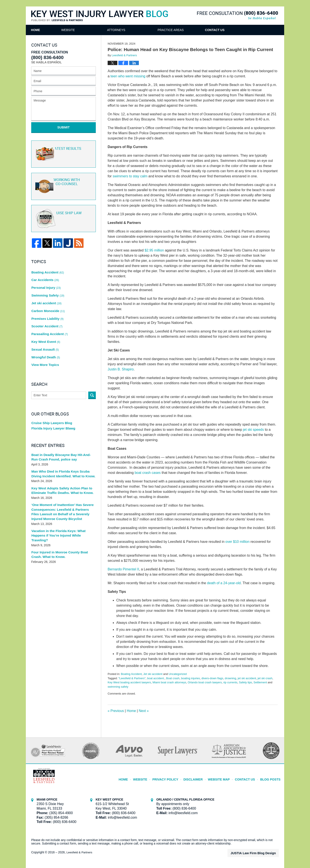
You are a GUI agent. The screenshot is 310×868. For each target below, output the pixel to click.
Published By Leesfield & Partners (237, 15)
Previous (116, 711)
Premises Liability (46, 305)
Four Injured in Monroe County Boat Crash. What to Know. (63, 527)
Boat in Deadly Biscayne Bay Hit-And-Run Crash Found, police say (62, 436)
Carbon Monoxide (47, 298)
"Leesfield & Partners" (132, 678)
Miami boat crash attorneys (169, 682)
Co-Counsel (63, 183)
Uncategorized (178, 674)
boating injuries (190, 678)
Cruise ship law (63, 215)
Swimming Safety (47, 286)
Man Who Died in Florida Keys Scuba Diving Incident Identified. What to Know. (63, 453)
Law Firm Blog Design (258, 853)
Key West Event (45, 324)
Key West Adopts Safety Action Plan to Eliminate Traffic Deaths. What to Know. (60, 469)
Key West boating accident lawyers (129, 682)
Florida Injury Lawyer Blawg (52, 407)
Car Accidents (44, 273)
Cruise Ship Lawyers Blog (50, 401)
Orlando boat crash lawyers (205, 682)
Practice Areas (193, 30)
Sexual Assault (44, 330)
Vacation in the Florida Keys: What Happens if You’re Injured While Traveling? (63, 510)
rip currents (230, 682)
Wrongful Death (45, 337)
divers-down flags (212, 678)
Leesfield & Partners (80, 852)
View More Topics (44, 343)
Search (92, 373)
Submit (64, 127)
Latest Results (63, 151)
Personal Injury (45, 279)
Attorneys (138, 30)
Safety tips (246, 682)
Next (144, 711)
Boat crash (173, 678)
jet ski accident (247, 678)
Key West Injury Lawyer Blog (100, 16)
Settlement (260, 682)
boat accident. (156, 678)
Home (46, 30)
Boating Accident (131, 674)
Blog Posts (271, 777)
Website (90, 30)
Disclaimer (199, 777)
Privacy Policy (174, 777)
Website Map (223, 777)
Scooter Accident (46, 311)
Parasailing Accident (48, 317)
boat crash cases (148, 473)
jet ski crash (265, 678)
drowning (230, 678)
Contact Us (248, 30)
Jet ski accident (153, 674)
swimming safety (118, 687)
